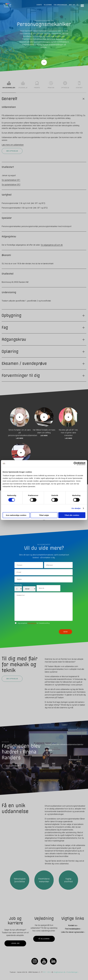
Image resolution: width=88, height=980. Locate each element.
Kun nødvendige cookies (16, 515)
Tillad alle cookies (72, 515)
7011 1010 (47, 972)
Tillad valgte (44, 515)
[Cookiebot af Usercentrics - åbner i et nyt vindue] (75, 463)
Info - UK (72, 5)
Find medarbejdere (72, 929)
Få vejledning (44, 939)
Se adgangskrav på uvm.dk (52, 245)
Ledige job (15, 943)
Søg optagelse (12, 151)
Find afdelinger (72, 972)
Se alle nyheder (13, 766)
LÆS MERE (48, 750)
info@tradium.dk (59, 972)
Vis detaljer (76, 508)
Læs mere (20, 438)
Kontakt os (72, 925)
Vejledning (48, 5)
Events (39, 5)
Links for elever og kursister (72, 932)
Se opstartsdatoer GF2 (11, 185)
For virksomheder (60, 5)
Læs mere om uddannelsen (13, 145)
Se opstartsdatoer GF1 (11, 180)
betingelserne (32, 623)
